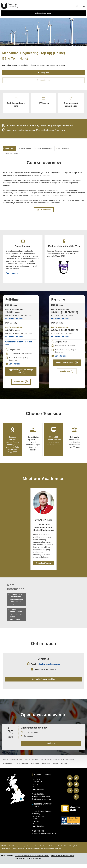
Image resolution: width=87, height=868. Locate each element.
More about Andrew (43, 566)
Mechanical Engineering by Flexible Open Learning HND (32, 860)
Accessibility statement (33, 853)
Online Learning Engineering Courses (63, 860)
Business (35, 768)
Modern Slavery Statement (72, 850)
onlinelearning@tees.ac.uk (48, 668)
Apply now (45, 73)
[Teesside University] (18, 793)
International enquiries (42, 803)
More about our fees (14, 321)
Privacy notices (25, 850)
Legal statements (36, 850)
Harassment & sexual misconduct (51, 853)
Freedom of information (50, 850)
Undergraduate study (43, 13)
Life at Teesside (22, 768)
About (56, 768)
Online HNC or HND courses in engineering (28, 862)
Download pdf (44, 211)
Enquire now (45, 80)
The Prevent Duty (6, 853)
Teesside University (10, 6)
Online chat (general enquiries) (43, 683)
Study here (7, 768)
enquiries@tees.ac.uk (42, 801)
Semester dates (15, 367)
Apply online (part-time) (65, 365)
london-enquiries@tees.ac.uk (45, 838)
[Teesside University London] (21, 803)
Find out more (12, 276)
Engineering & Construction (71, 103)
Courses (27, 763)
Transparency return (19, 853)
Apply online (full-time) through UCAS (21, 374)
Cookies (61, 850)
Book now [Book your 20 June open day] (51, 747)
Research (46, 768)
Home (5, 763)
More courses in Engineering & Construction (16, 605)
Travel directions (38, 793)
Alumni (64, 768)
